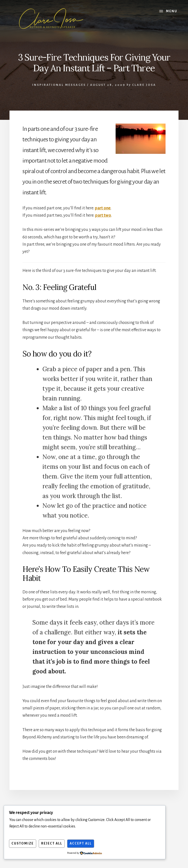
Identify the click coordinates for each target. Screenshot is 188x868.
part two (103, 215)
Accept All (81, 843)
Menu (172, 11)
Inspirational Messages (59, 85)
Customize (23, 843)
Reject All (52, 843)
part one (103, 208)
